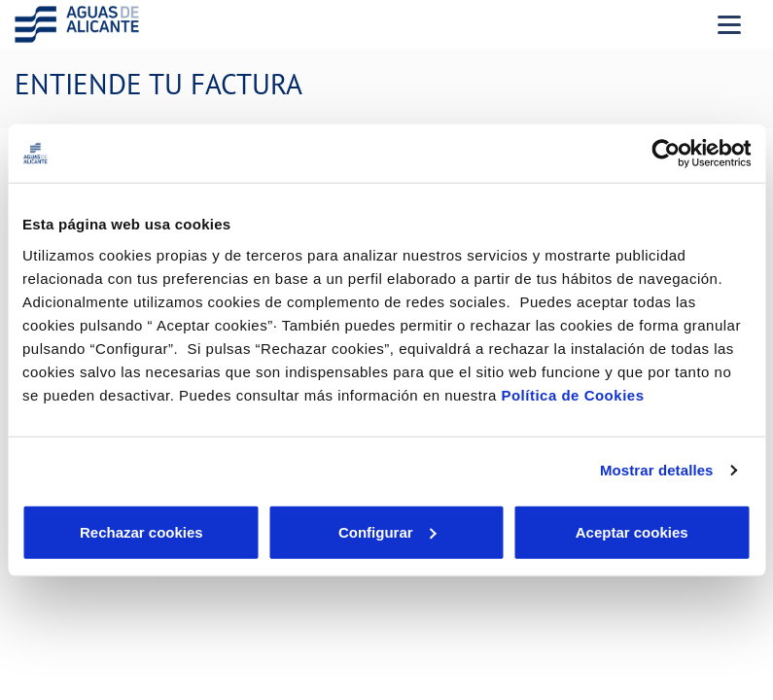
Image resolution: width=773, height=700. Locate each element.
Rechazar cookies (141, 531)
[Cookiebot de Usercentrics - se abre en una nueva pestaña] (666, 154)
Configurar (387, 531)
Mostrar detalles (657, 470)
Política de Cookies (572, 394)
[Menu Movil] (729, 24)
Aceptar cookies (632, 531)
